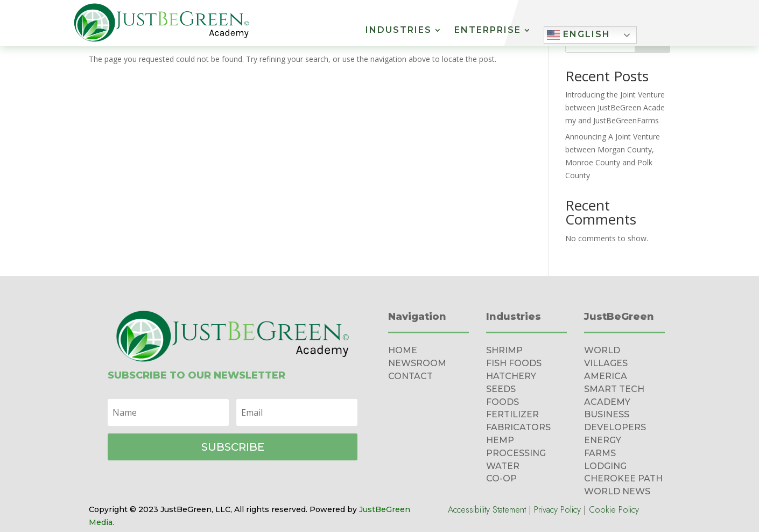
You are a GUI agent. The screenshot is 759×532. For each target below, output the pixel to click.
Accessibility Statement (487, 510)
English (579, 35)
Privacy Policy (557, 510)
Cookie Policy (614, 510)
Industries (399, 31)
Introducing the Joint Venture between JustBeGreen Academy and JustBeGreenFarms (615, 107)
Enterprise (488, 31)
